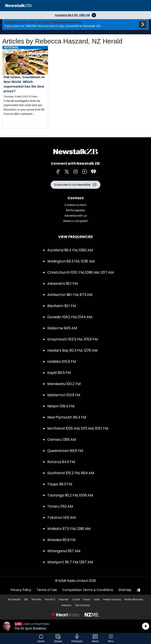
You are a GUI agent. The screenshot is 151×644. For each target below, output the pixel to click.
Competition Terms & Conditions (88, 590)
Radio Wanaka (134, 599)
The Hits (36, 599)
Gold (97, 599)
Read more (25, 84)
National (12, 47)
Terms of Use (47, 590)
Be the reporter (75, 210)
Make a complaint (75, 221)
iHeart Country (112, 599)
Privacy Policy (21, 590)
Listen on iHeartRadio (75, 626)
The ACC (50, 599)
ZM (26, 599)
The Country (82, 605)
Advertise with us (76, 216)
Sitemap (125, 590)
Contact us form (75, 205)
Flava (87, 599)
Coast (76, 599)
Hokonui (66, 605)
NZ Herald (14, 599)
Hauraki (64, 599)
